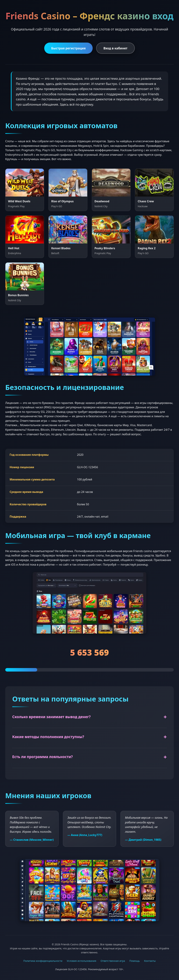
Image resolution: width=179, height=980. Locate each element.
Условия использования (82, 961)
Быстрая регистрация (68, 48)
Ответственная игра (113, 961)
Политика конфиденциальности (43, 961)
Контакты (150, 961)
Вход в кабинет (115, 48)
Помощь (135, 961)
